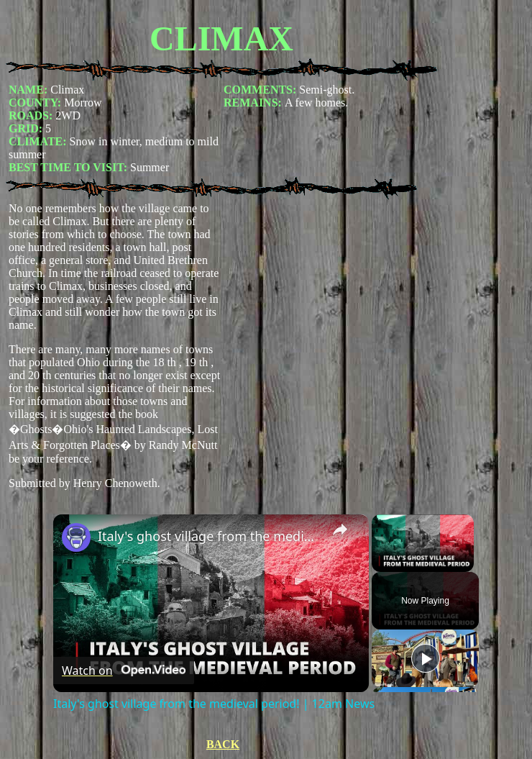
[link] (76, 537)
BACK (223, 744)
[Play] (426, 658)
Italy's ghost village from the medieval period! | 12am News (209, 536)
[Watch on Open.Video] (124, 671)
